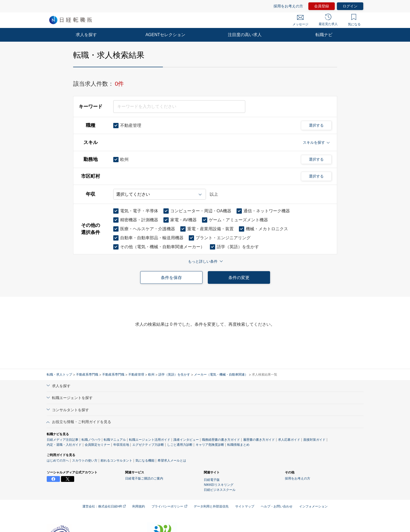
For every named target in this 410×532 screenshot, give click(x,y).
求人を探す (86, 35)
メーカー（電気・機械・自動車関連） (221, 375)
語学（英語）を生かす (174, 375)
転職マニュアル (115, 440)
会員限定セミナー (97, 445)
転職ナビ (324, 35)
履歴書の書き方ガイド (259, 440)
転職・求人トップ (59, 375)
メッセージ (300, 21)
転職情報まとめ (238, 445)
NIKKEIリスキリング (218, 485)
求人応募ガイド (289, 440)
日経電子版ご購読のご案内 (144, 478)
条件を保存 (171, 278)
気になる (354, 20)
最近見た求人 (328, 20)
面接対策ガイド (314, 440)
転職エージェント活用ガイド (150, 440)
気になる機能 (145, 461)
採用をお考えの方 (288, 6)
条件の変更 (239, 278)
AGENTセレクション (165, 35)
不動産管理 (136, 375)
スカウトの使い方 (85, 461)
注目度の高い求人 (245, 35)
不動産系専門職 (87, 375)
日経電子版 (212, 480)
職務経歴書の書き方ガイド (221, 440)
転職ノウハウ (91, 440)
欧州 (151, 375)
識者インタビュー (186, 440)
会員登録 (322, 6)
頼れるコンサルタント (116, 461)
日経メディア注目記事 (63, 440)
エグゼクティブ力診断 (148, 445)
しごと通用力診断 (180, 445)
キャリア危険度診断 (210, 445)
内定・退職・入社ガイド (64, 445)
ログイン (350, 6)
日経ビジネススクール (220, 490)
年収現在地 (121, 445)
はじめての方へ (58, 461)
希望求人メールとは (172, 461)
